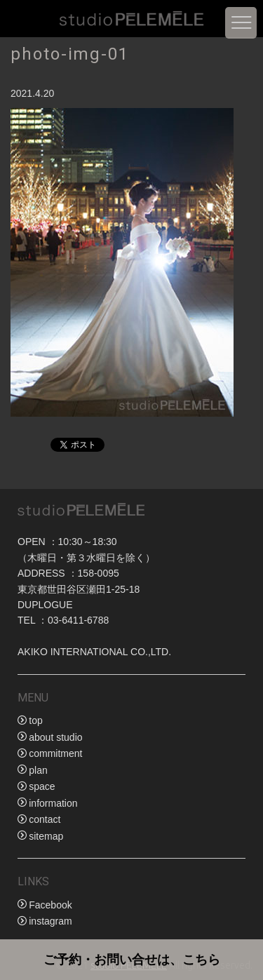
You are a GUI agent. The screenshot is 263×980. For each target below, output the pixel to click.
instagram (50, 921)
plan (38, 770)
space (42, 786)
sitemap (46, 836)
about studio (55, 737)
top (35, 720)
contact (45, 819)
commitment (55, 753)
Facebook (50, 905)
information (53, 803)
